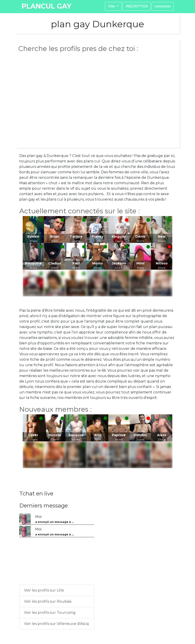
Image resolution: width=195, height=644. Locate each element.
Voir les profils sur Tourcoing (50, 613)
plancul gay (46, 6)
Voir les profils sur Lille (44, 590)
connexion (163, 6)
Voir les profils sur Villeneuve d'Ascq (56, 624)
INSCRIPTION (137, 6)
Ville (112, 6)
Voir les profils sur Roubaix (48, 601)
